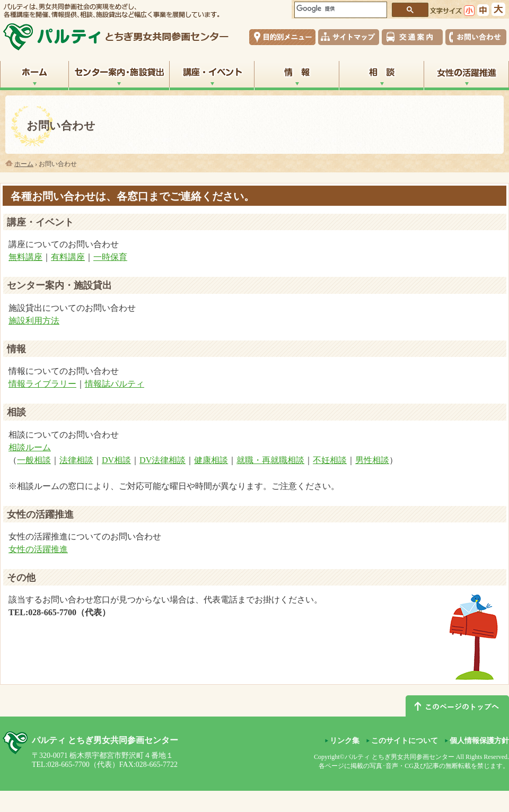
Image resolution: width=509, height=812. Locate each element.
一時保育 (110, 257)
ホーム (24, 164)
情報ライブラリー (42, 384)
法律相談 (76, 460)
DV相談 (116, 460)
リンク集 (345, 741)
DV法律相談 (163, 460)
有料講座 (68, 257)
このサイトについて (405, 741)
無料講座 (25, 257)
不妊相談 (330, 460)
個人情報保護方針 (479, 741)
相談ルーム (30, 447)
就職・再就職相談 (270, 460)
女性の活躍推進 (38, 549)
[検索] (339, 8)
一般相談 (34, 460)
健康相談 (211, 460)
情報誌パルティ (115, 384)
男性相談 (372, 460)
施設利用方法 (34, 321)
